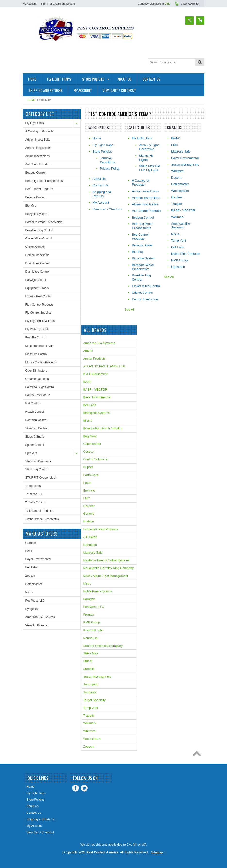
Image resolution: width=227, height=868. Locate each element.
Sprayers (31, 453)
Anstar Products (95, 359)
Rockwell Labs (93, 630)
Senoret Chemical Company (103, 646)
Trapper (89, 716)
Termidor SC (34, 494)
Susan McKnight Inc (97, 677)
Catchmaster (34, 584)
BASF (29, 551)
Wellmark (90, 723)
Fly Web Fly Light (37, 329)
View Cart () (190, 4)
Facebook (76, 788)
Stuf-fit (88, 661)
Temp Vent (91, 708)
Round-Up (90, 638)
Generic (89, 514)
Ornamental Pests (37, 379)
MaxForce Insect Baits (40, 346)
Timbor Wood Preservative (43, 519)
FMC (87, 498)
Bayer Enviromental (38, 559)
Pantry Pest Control (38, 395)
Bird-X (88, 421)
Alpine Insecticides (38, 156)
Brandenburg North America (103, 428)
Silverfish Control (37, 428)
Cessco (88, 452)
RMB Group (92, 622)
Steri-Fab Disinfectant (39, 461)
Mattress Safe (93, 553)
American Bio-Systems (40, 617)
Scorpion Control (36, 420)
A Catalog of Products (40, 131)
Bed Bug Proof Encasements (44, 181)
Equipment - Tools (37, 288)
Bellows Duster (35, 197)
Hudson (89, 521)
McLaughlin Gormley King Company (109, 568)
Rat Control (33, 403)
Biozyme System (36, 214)
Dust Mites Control (38, 272)
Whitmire (89, 731)
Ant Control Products (39, 164)
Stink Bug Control (37, 469)
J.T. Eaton (90, 537)
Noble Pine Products (98, 591)
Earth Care (91, 475)
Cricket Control (35, 247)
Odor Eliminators (36, 371)
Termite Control (35, 503)
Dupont (88, 467)
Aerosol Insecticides (38, 148)
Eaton (87, 483)
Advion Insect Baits (38, 140)
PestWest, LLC (35, 601)
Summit (89, 669)
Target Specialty (95, 700)
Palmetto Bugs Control (40, 387)
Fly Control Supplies (38, 313)
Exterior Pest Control (39, 296)
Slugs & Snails (35, 437)
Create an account (64, 4)
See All (129, 309)
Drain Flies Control (38, 263)
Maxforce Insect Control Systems (106, 560)
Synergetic (91, 684)
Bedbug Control (36, 173)
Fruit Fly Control (36, 338)
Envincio (89, 490)
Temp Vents (33, 486)
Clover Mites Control (39, 238)
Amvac (88, 351)
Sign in (45, 4)
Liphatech (90, 545)
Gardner (31, 543)
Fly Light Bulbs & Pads (40, 321)
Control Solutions (95, 459)
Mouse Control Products (41, 362)
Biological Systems (97, 413)
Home (32, 100)
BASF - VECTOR (95, 389)
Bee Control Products (39, 189)
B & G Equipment (95, 374)
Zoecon (30, 576)
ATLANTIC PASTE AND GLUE (105, 366)
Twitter (84, 788)
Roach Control (35, 412)
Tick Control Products (39, 511)
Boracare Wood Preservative (44, 222)
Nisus (29, 592)
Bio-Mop (31, 206)
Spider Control (35, 445)
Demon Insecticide (38, 255)
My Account (30, 4)
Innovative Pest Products (101, 529)
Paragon (89, 599)
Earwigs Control (36, 280)
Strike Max (91, 653)
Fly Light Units (35, 123)
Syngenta (32, 609)
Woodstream (92, 739)
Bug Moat (90, 436)
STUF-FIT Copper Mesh (41, 478)
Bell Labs (31, 567)
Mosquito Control (37, 354)
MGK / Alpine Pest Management (106, 576)
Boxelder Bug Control (39, 230)
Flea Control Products (40, 305)
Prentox (89, 615)
